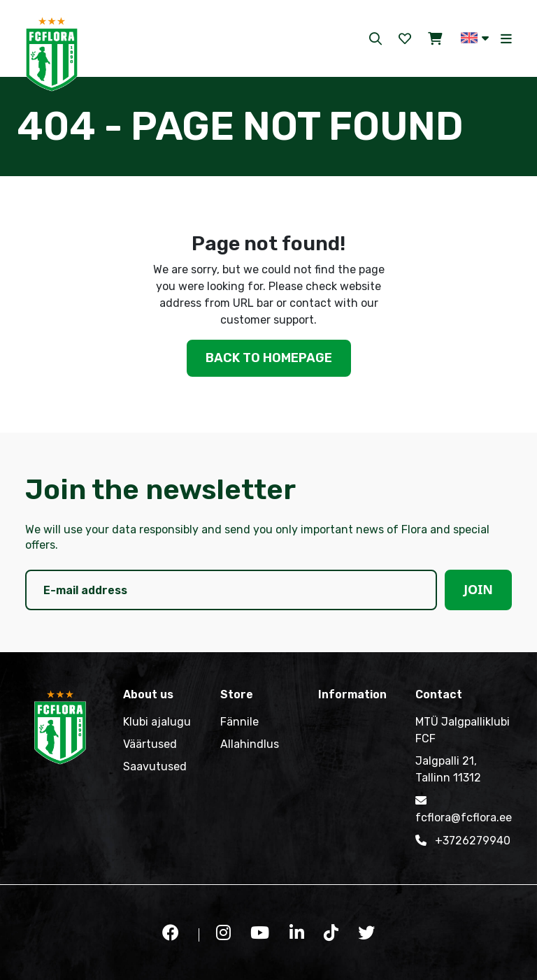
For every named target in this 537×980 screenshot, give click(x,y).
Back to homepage (269, 358)
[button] (475, 38)
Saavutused (155, 766)
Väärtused (150, 744)
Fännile (239, 722)
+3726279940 (463, 840)
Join (478, 589)
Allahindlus (250, 744)
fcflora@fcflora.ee (464, 808)
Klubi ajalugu (157, 722)
